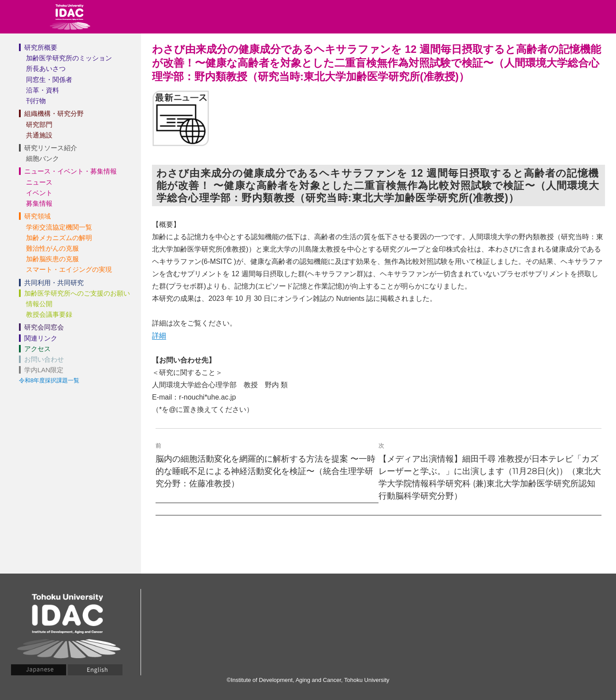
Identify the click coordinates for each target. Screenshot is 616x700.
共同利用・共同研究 (54, 283)
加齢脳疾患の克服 (52, 259)
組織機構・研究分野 (54, 113)
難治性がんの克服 (52, 248)
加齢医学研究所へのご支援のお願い (77, 293)
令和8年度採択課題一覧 (49, 380)
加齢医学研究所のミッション (69, 58)
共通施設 (39, 135)
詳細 (159, 335)
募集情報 (39, 203)
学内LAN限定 (44, 370)
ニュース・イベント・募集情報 (71, 171)
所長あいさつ (46, 69)
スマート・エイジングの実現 (69, 269)
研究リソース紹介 (51, 148)
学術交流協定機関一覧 (59, 227)
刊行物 (36, 101)
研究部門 (39, 124)
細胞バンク (43, 158)
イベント (39, 193)
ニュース (39, 182)
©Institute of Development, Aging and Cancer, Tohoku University (308, 680)
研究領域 (37, 216)
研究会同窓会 (44, 327)
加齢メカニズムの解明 (59, 238)
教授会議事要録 (49, 314)
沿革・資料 (43, 90)
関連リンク (41, 338)
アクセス (37, 349)
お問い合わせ (44, 359)
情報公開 (39, 304)
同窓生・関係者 (49, 80)
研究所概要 (41, 47)
